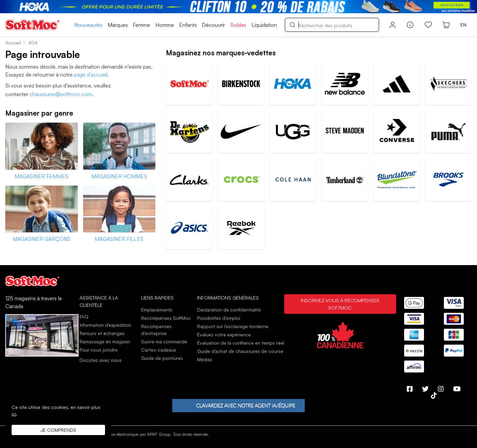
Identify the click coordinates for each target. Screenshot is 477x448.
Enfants (188, 25)
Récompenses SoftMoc (166, 318)
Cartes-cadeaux (159, 350)
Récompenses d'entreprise (156, 330)
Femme (141, 25)
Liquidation (264, 25)
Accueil (13, 43)
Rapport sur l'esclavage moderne (233, 326)
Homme (165, 25)
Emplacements (157, 310)
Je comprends (58, 430)
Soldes (238, 25)
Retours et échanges (102, 333)
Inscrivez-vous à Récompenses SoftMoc (340, 304)
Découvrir (213, 25)
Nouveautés (88, 25)
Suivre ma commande (164, 341)
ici (14, 414)
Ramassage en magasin (105, 341)
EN (463, 25)
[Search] (332, 25)
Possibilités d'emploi (219, 318)
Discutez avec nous (101, 360)
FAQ (84, 317)
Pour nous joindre (99, 350)
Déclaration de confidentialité (229, 310)
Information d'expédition (105, 325)
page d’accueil (91, 75)
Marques (118, 25)
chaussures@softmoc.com (61, 94)
